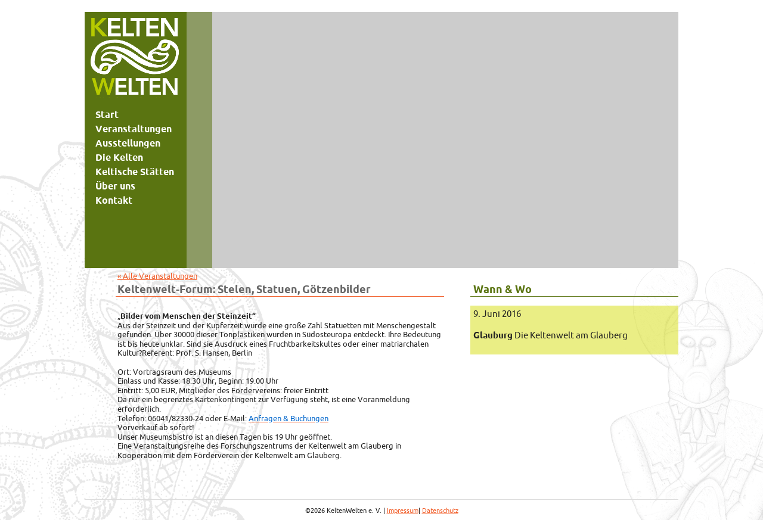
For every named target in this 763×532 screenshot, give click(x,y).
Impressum (403, 511)
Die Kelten (119, 157)
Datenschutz (440, 511)
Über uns (115, 186)
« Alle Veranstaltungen (157, 276)
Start (107, 114)
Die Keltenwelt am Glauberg (550, 335)
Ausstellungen (128, 143)
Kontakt (114, 200)
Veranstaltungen (134, 129)
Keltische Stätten (135, 172)
